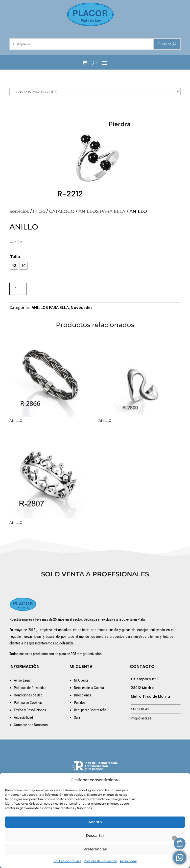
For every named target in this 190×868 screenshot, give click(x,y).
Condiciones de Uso (28, 695)
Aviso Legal (128, 861)
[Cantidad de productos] (18, 289)
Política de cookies (67, 861)
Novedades (82, 307)
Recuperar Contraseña (90, 710)
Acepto (95, 822)
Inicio (39, 211)
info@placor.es (141, 718)
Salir (77, 717)
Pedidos (80, 703)
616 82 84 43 (140, 709)
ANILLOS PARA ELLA (102, 211)
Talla (15, 257)
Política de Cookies (28, 703)
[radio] (14, 266)
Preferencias (95, 849)
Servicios (19, 211)
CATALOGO (62, 211)
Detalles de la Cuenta (89, 688)
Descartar (95, 835)
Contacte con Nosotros (31, 725)
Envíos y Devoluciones (30, 710)
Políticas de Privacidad (100, 861)
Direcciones (83, 695)
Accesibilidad (23, 717)
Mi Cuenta (81, 680)
